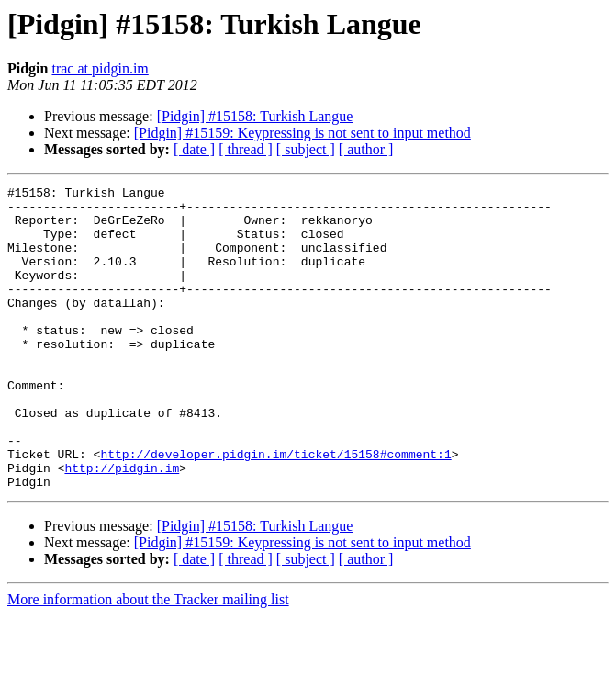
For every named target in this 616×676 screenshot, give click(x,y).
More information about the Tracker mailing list (148, 660)
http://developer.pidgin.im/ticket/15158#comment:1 (275, 509)
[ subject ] (306, 149)
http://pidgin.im (122, 525)
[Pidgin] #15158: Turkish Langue (255, 116)
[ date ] (194, 149)
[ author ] (366, 149)
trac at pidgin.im (100, 68)
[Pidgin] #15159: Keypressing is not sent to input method (302, 133)
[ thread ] (246, 149)
